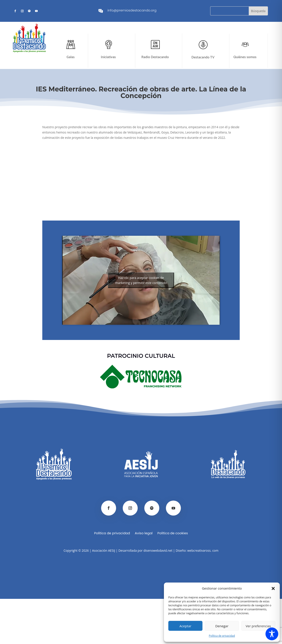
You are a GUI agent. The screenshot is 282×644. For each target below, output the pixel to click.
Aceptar (186, 626)
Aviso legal (144, 534)
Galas (71, 57)
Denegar (222, 626)
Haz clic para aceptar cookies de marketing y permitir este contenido (141, 280)
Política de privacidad (222, 636)
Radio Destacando (155, 57)
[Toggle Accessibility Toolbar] (272, 634)
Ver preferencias (258, 626)
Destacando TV (203, 57)
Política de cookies (173, 534)
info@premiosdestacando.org (132, 10)
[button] (273, 588)
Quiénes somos (245, 57)
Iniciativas (108, 57)
